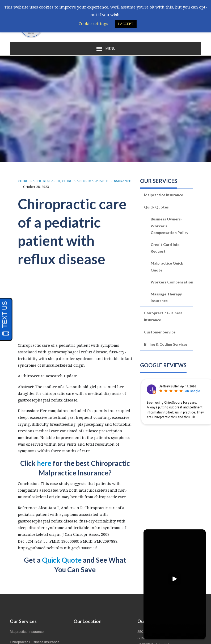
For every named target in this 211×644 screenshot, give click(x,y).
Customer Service (160, 332)
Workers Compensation (172, 282)
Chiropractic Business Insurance (163, 316)
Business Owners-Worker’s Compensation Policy (169, 226)
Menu (105, 49)
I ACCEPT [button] (126, 24)
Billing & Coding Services (166, 344)
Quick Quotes (156, 207)
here (44, 463)
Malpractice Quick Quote (167, 266)
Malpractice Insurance (164, 195)
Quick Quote (62, 560)
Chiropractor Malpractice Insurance (96, 181)
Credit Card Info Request (165, 248)
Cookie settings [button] (93, 23)
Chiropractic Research (39, 181)
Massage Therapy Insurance (166, 297)
